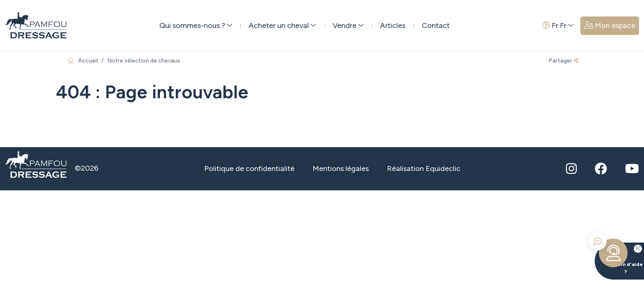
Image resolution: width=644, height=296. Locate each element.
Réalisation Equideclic (424, 169)
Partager (563, 61)
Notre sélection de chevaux (144, 61)
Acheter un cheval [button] (282, 25)
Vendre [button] (348, 25)
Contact (436, 25)
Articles (393, 25)
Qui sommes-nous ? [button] (196, 25)
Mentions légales (341, 169)
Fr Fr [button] (558, 25)
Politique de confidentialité (249, 169)
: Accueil (83, 61)
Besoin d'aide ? (619, 259)
